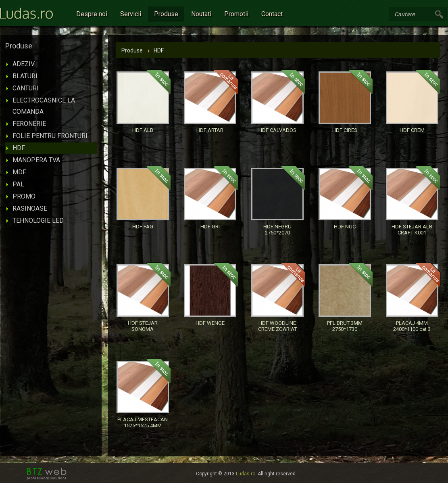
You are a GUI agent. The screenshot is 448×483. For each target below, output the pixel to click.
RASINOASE (30, 208)
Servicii (131, 14)
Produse (166, 14)
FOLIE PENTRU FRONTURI (50, 136)
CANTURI (26, 88)
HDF (19, 148)
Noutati (201, 14)
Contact (272, 14)
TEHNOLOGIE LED (38, 221)
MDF (19, 172)
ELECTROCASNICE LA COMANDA (44, 106)
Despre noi (92, 14)
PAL (18, 184)
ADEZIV (24, 64)
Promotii (236, 14)
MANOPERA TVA (36, 160)
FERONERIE (29, 124)
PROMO (24, 196)
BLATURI (25, 76)
